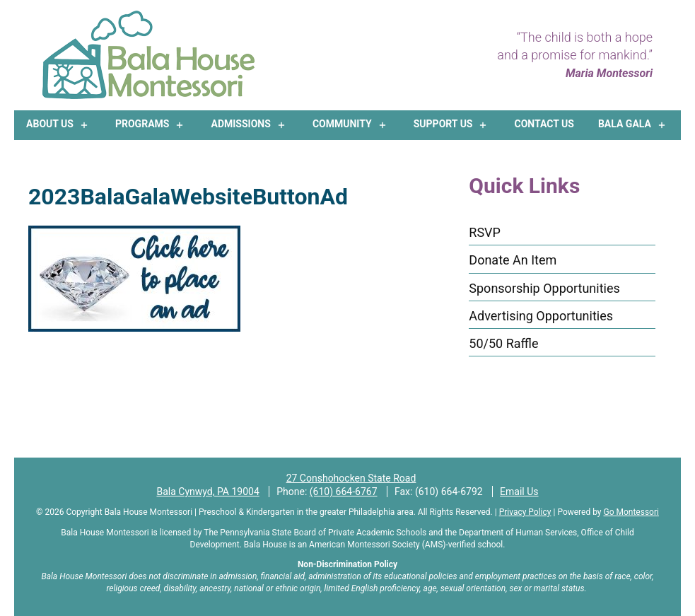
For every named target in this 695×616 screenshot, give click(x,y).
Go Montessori (631, 512)
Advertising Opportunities (541, 316)
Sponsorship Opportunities (544, 288)
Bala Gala (625, 124)
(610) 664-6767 (344, 492)
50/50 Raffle (503, 343)
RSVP (485, 232)
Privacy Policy (525, 512)
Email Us (519, 492)
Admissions (240, 124)
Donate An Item (513, 260)
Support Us (443, 124)
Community (342, 124)
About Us (50, 124)
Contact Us (544, 124)
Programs (142, 124)
